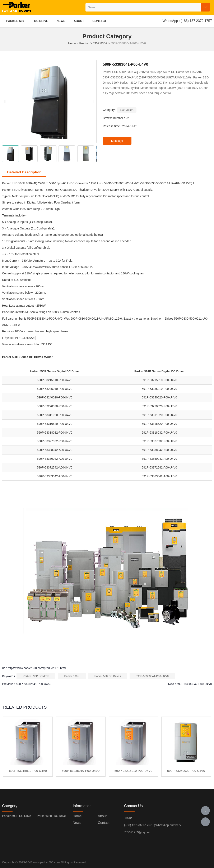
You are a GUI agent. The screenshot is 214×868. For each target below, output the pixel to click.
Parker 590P (72, 676)
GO (206, 7)
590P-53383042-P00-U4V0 (194, 684)
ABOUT (79, 21)
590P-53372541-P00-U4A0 (34, 684)
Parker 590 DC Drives (108, 676)
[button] (94, 101)
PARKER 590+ (16, 21)
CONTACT (99, 21)
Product (84, 43)
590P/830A (100, 43)
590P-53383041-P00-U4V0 (152, 676)
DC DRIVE (41, 21)
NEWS (61, 21)
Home (72, 43)
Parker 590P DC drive (36, 676)
